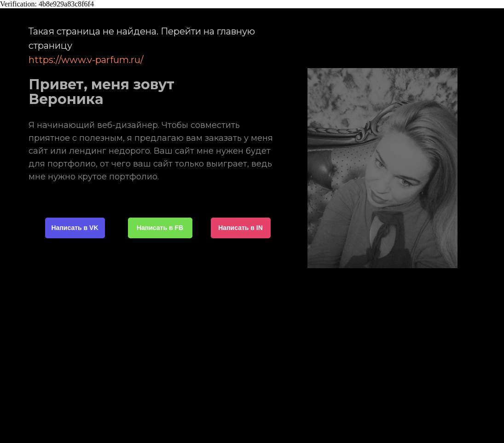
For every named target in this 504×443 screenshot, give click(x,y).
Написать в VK (75, 228)
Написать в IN (240, 228)
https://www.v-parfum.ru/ (86, 60)
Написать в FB (160, 228)
